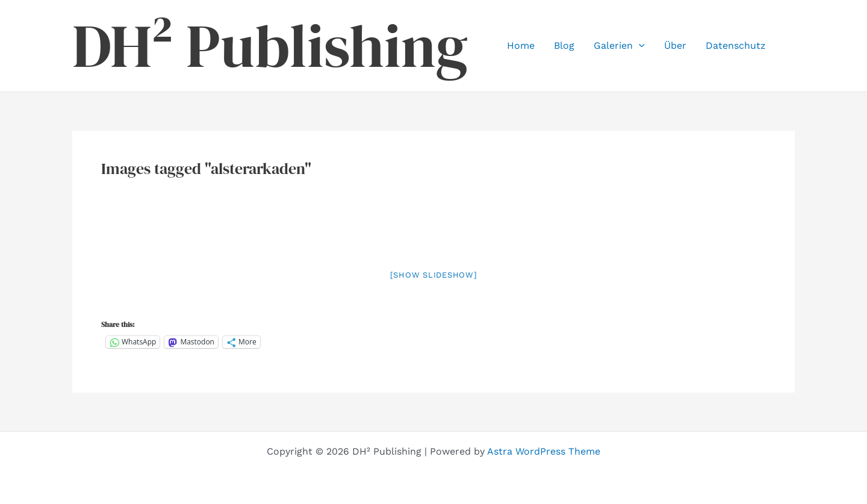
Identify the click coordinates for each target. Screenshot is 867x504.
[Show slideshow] (434, 275)
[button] (639, 46)
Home (521, 45)
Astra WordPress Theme (544, 451)
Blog (564, 45)
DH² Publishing (270, 46)
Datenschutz (736, 45)
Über (675, 45)
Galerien (619, 46)
